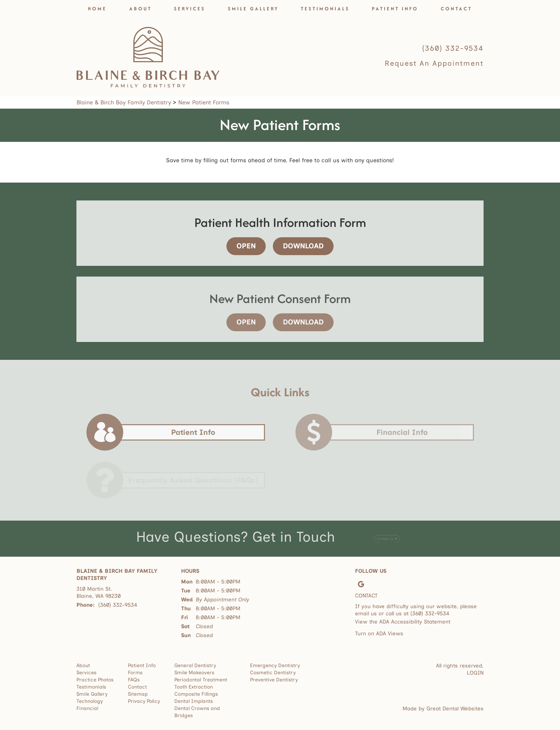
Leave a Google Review (361, 584)
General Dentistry (195, 666)
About (83, 666)
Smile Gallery (253, 9)
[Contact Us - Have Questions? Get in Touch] (387, 537)
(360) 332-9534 (453, 48)
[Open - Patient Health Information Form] (247, 246)
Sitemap (138, 694)
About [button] (141, 9)
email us (366, 614)
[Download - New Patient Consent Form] (301, 322)
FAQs (134, 680)
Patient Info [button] (395, 9)
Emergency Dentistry (275, 666)
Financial (87, 708)
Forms (135, 673)
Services (190, 9)
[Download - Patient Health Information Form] (301, 246)
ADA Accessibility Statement (415, 622)
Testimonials (325, 9)
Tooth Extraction (194, 687)
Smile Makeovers (194, 673)
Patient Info (142, 666)
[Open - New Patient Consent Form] (247, 322)
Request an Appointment (434, 63)
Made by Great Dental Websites (443, 709)
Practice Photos (95, 680)
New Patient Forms (204, 102)
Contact (456, 9)
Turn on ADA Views (379, 634)
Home (97, 9)
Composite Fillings (196, 694)
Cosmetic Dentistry (273, 673)
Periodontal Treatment (201, 680)
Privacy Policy (144, 701)
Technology (90, 701)
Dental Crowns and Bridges (197, 712)
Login (475, 673)
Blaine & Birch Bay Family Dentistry (124, 102)
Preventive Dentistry (274, 680)
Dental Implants (194, 701)
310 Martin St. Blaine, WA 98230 (99, 592)
